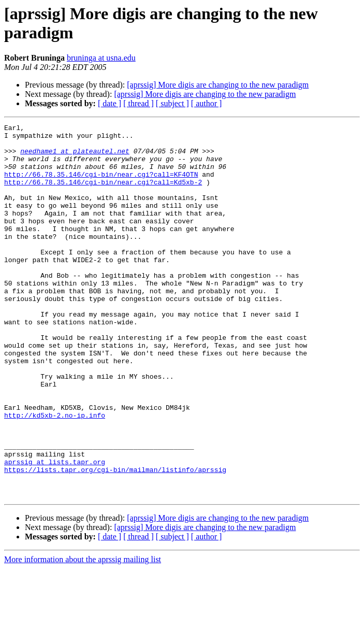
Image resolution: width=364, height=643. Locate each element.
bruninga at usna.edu (101, 58)
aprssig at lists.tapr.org (55, 530)
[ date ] (110, 103)
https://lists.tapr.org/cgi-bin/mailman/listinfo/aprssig (115, 539)
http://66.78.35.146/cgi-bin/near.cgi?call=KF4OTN (101, 185)
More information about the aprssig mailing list (83, 634)
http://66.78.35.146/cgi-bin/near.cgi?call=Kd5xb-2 (103, 194)
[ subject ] (172, 103)
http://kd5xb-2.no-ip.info (55, 474)
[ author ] (207, 103)
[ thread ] (139, 103)
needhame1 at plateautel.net (75, 157)
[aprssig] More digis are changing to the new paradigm (218, 85)
